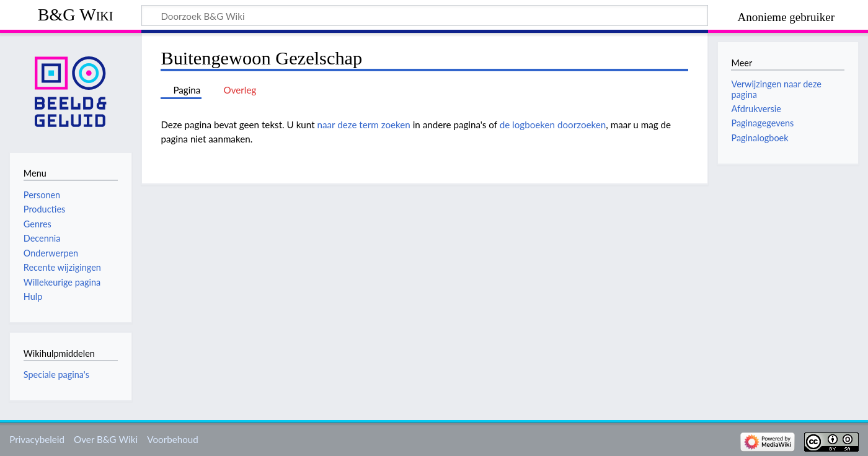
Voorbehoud (172, 439)
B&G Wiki (76, 15)
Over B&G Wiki (106, 439)
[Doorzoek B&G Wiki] (425, 15)
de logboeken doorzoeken (553, 125)
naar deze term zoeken (364, 125)
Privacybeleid (37, 439)
